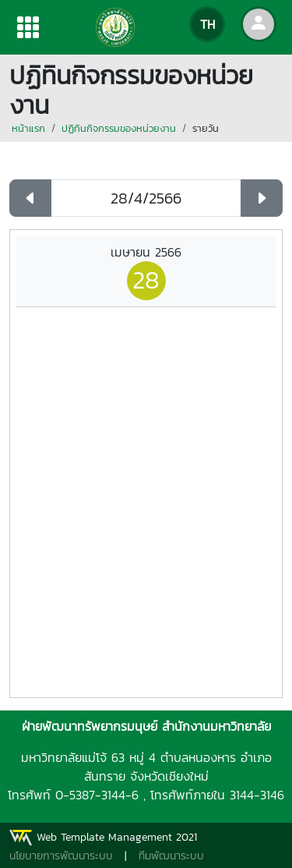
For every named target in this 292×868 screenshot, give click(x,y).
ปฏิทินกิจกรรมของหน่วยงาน (119, 128)
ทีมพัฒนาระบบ (171, 856)
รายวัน (206, 128)
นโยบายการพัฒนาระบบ (61, 856)
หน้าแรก (28, 128)
